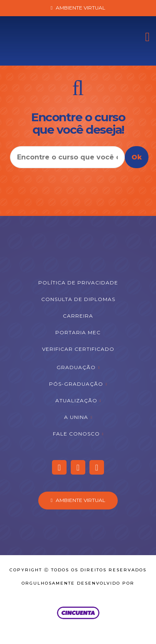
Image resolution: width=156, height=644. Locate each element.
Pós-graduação (76, 384)
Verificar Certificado (78, 349)
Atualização (76, 400)
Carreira (78, 316)
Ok (137, 157)
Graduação (76, 367)
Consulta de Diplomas (78, 299)
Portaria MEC (78, 332)
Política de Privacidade (78, 283)
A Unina (76, 417)
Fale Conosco (76, 434)
